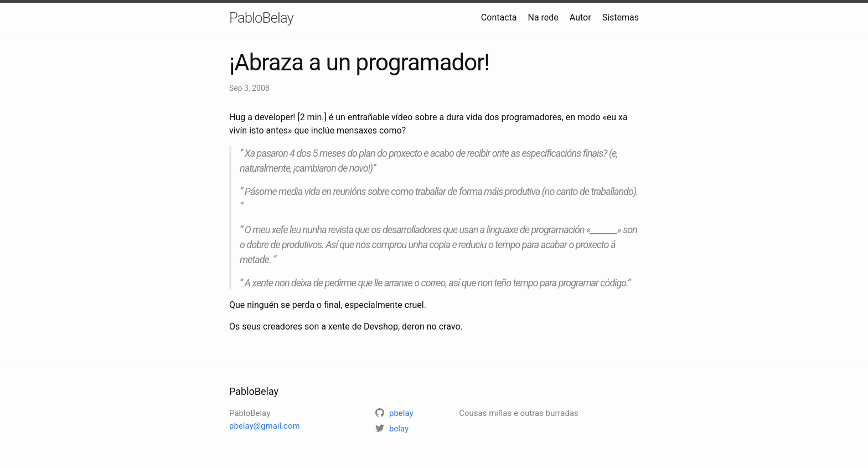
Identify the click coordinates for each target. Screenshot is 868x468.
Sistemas (621, 17)
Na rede (543, 17)
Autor (580, 17)
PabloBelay (261, 18)
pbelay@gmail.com (265, 426)
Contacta (499, 17)
